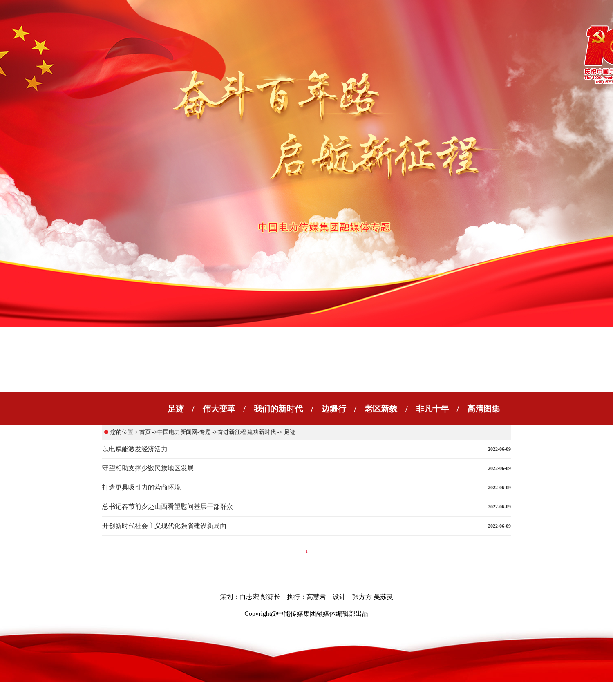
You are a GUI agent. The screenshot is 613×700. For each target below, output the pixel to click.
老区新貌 (381, 409)
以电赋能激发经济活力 (135, 449)
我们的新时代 (278, 409)
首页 (145, 432)
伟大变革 (219, 409)
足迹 (176, 409)
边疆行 (334, 409)
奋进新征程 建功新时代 (247, 432)
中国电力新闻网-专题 (184, 432)
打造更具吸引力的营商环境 (141, 487)
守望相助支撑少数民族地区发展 (148, 468)
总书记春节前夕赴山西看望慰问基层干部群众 (168, 507)
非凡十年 (432, 409)
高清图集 (483, 409)
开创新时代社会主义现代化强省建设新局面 (164, 526)
